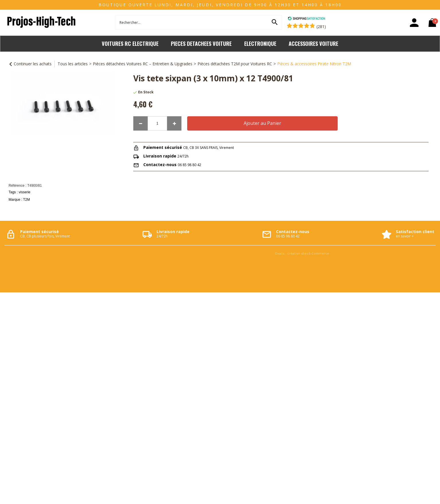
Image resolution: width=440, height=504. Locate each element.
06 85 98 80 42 (189, 165)
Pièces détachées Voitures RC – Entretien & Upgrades (143, 64)
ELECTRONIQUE (260, 43)
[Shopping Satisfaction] (306, 19)
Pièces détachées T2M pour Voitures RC (235, 64)
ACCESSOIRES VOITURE (313, 43)
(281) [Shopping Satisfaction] (321, 26)
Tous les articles (73, 64)
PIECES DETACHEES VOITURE (201, 43)
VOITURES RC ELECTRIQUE (130, 43)
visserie (25, 192)
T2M (26, 200)
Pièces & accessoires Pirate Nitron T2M (314, 64)
